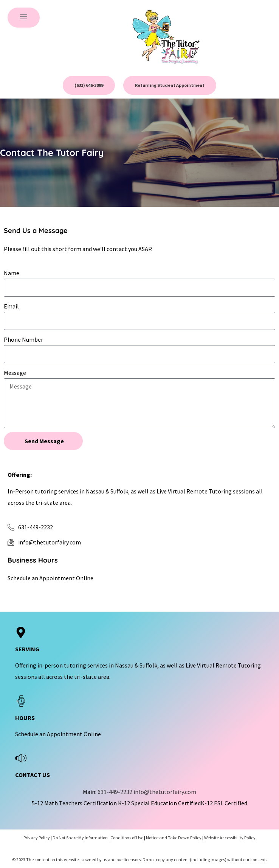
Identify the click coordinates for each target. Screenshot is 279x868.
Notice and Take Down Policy (174, 838)
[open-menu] (24, 18)
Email (11, 306)
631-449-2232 (115, 792)
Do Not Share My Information (80, 838)
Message (15, 373)
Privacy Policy (37, 838)
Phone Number (23, 339)
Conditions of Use (127, 838)
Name (12, 273)
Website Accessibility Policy (230, 838)
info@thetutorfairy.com (165, 792)
